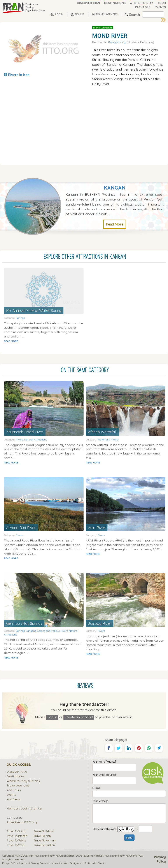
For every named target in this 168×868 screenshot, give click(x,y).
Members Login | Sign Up (24, 808)
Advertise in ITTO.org (22, 822)
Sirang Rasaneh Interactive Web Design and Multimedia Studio (68, 863)
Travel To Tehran (44, 831)
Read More (115, 224)
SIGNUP (80, 14)
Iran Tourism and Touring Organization (52, 856)
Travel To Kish (42, 836)
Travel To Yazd (15, 845)
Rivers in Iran (19, 75)
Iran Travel (97, 856)
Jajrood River (100, 623)
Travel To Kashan (44, 845)
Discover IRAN (17, 771)
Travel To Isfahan (17, 836)
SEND (129, 838)
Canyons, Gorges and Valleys (43, 631)
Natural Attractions (35, 439)
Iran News (14, 799)
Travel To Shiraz (16, 831)
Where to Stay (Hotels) (23, 781)
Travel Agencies (18, 785)
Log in (52, 717)
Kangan (115, 188)
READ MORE (11, 341)
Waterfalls (104, 439)
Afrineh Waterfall (102, 432)
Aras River (97, 528)
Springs (20, 318)
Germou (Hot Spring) (24, 623)
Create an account (79, 717)
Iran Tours (14, 790)
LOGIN (59, 14)
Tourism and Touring (116, 856)
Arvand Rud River (21, 528)
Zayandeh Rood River (25, 432)
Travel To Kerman (45, 840)
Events (11, 794)
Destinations (16, 776)
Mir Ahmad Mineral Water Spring (34, 310)
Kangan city (117, 42)
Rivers (19, 439)
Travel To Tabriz (16, 840)
